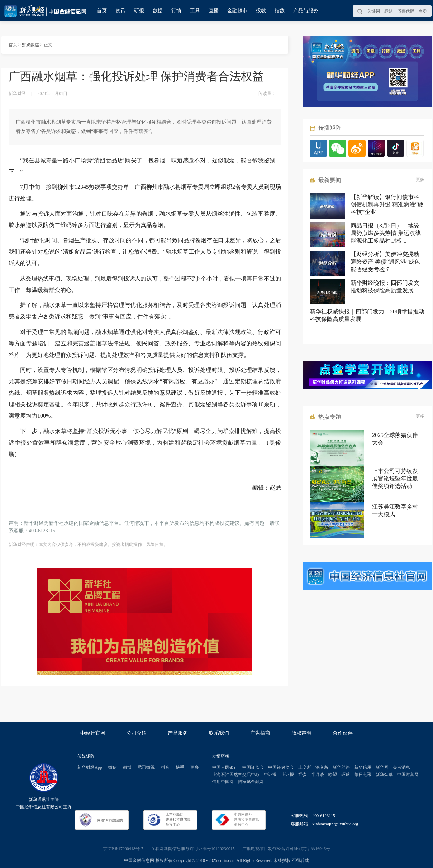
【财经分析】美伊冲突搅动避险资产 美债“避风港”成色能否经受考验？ (385, 262)
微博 (127, 767)
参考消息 (401, 767)
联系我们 (219, 733)
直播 (214, 11)
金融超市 (237, 11)
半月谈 (318, 775)
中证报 (270, 775)
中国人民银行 (225, 767)
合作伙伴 (343, 733)
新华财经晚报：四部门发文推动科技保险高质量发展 (385, 287)
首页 (102, 11)
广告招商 (260, 733)
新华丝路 (341, 767)
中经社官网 (93, 733)
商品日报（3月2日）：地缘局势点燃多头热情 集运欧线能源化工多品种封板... (386, 233)
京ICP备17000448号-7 (123, 849)
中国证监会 (253, 767)
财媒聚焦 (30, 45)
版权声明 (301, 733)
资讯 (120, 11)
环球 (346, 775)
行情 (176, 11)
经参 (303, 775)
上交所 (305, 767)
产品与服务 (306, 11)
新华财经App (90, 767)
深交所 (322, 767)
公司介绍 (137, 733)
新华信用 (363, 767)
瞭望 (333, 775)
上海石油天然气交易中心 (236, 775)
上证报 (287, 775)
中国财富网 (408, 775)
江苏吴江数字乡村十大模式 (395, 510)
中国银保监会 (281, 767)
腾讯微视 (146, 767)
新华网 (382, 767)
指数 (280, 11)
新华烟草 (384, 775)
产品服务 (178, 733)
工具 (195, 11)
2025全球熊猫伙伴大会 (395, 439)
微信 (113, 767)
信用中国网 (223, 782)
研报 (139, 11)
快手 (180, 767)
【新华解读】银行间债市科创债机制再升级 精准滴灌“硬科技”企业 (387, 204)
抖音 (165, 767)
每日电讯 (363, 775)
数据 (158, 11)
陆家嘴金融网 (251, 782)
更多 (420, 179)
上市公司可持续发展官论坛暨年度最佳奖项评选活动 (395, 478)
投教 (261, 11)
